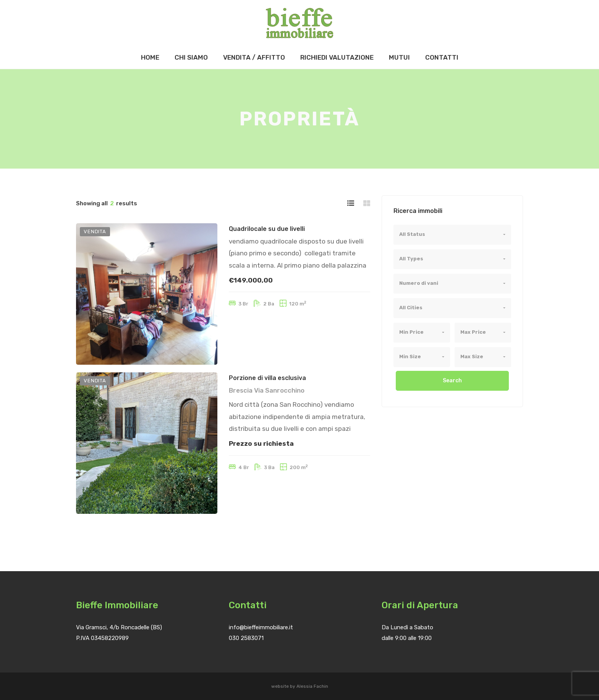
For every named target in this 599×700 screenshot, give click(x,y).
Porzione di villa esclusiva (267, 378)
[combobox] (452, 235)
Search (452, 381)
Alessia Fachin (312, 686)
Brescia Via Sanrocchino (267, 390)
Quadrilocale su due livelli (267, 229)
